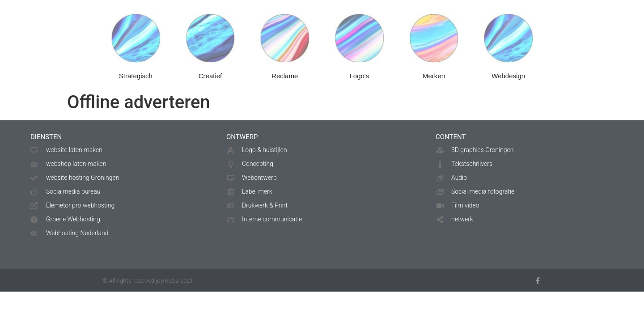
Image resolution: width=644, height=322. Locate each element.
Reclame (285, 80)
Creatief (210, 80)
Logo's (359, 80)
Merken (434, 80)
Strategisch (136, 80)
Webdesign (508, 80)
